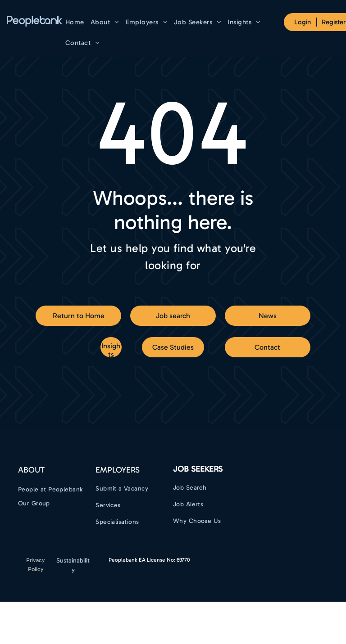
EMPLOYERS (118, 470)
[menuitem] (75, 22)
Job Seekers (198, 469)
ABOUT (31, 470)
